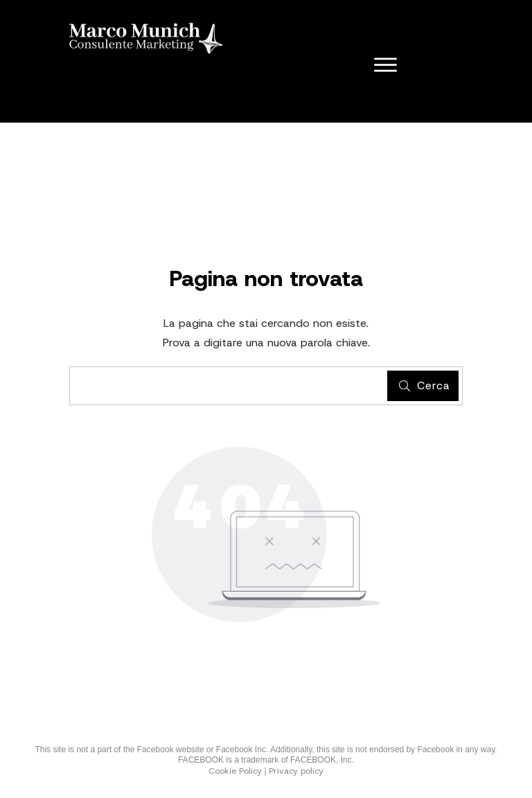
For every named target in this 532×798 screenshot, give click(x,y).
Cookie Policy (235, 771)
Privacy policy (296, 771)
